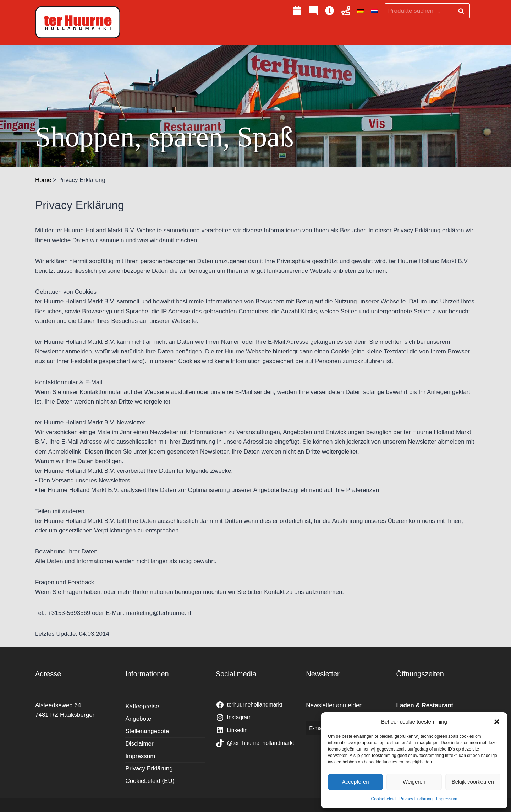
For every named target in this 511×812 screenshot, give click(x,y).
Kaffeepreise (142, 706)
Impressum (447, 799)
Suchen (463, 11)
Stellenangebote (147, 731)
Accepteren (356, 782)
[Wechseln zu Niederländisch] (374, 11)
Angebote (138, 719)
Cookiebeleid (383, 799)
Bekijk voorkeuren (473, 782)
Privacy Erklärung (416, 799)
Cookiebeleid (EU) (150, 781)
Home (43, 180)
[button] (497, 722)
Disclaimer (139, 744)
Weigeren (414, 782)
